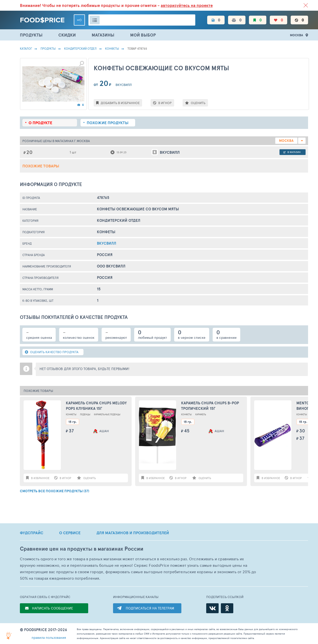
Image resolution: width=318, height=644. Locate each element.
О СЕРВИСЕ (70, 533)
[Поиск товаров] (142, 20)
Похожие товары (41, 166)
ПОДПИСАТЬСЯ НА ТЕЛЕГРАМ (150, 608)
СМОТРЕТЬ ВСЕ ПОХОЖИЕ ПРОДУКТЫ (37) (55, 491)
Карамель (201, 414)
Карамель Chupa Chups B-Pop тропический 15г (210, 406)
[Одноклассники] (227, 608)
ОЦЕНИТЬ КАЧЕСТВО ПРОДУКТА (52, 352)
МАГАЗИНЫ (103, 35)
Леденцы (85, 414)
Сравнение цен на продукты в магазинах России (82, 549)
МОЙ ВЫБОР (143, 35)
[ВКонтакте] (212, 608)
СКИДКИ (67, 35)
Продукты (48, 48)
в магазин (292, 152)
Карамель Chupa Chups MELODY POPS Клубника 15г (96, 406)
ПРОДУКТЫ (31, 35)
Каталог (26, 48)
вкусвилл (107, 243)
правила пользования (49, 637)
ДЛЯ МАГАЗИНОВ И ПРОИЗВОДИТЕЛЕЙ (133, 533)
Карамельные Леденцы (107, 414)
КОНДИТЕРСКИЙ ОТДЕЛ (80, 48)
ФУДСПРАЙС (32, 533)
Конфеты (112, 48)
